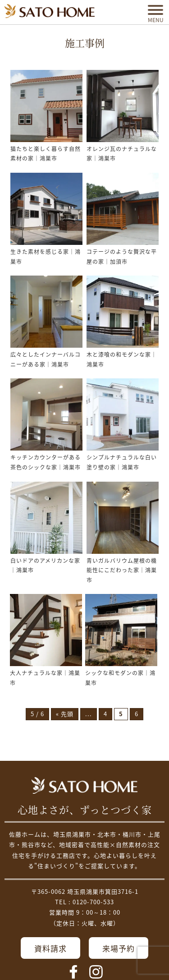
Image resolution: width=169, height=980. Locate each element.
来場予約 (119, 949)
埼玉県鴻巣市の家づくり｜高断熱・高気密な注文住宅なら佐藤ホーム (50, 11)
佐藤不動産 (84, 786)
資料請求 (50, 949)
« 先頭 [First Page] (65, 714)
